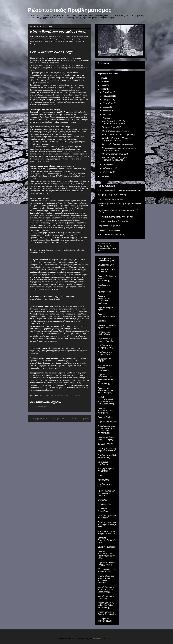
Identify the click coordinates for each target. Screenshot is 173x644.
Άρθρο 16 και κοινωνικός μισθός (111, 235)
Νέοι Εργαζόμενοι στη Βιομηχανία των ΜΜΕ (107, 450)
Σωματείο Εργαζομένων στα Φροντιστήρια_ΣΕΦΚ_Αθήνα (107, 555)
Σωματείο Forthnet (105, 417)
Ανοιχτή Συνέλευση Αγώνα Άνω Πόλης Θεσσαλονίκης (106, 605)
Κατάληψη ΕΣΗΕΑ (105, 444)
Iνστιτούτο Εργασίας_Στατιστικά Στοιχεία (106, 540)
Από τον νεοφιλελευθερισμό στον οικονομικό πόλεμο (119, 190)
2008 (103, 89)
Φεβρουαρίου (109, 168)
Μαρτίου (107, 164)
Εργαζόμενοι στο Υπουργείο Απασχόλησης (105, 368)
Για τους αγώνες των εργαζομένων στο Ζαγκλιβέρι (106, 493)
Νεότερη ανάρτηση (39, 419)
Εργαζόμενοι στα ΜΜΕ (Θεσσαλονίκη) (107, 456)
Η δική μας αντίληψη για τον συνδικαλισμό (115, 217)
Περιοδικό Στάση (104, 504)
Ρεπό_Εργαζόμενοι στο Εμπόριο (106, 470)
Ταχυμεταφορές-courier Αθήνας (104, 333)
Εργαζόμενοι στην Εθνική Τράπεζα (105, 353)
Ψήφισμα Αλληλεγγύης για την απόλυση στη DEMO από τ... (119, 149)
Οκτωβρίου (108, 100)
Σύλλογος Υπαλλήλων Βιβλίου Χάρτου (107, 326)
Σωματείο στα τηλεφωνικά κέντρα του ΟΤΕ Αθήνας (105, 390)
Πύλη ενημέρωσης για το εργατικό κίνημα (107, 570)
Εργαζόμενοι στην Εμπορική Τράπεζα (106, 346)
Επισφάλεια (102, 500)
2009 (103, 85)
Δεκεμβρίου (108, 92)
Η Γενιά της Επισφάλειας (103, 510)
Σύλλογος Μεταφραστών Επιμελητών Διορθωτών (104, 299)
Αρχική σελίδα (58, 419)
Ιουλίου (106, 107)
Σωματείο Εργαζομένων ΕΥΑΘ (106, 315)
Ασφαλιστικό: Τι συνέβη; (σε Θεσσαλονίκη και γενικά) (114, 122)
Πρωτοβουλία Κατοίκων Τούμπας (105, 620)
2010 (103, 82)
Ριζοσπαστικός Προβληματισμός (70, 10)
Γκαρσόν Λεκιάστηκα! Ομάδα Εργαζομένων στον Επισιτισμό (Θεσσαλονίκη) (107, 429)
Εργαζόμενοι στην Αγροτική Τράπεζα (105, 340)
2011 (103, 78)
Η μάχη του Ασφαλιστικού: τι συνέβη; (113, 221)
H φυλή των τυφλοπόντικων (109, 230)
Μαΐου (106, 114)
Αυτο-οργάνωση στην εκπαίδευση (107, 270)
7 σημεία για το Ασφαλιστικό (109, 226)
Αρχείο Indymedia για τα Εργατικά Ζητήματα (107, 532)
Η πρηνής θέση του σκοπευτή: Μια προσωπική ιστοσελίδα (106, 579)
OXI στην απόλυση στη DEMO (115, 154)
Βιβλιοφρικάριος (104, 292)
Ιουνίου (106, 111)
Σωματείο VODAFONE (107, 422)
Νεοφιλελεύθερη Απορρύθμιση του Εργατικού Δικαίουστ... (117, 139)
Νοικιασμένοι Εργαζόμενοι (103, 463)
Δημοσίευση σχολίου (41, 407)
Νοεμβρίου (108, 96)
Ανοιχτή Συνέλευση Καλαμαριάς (106, 597)
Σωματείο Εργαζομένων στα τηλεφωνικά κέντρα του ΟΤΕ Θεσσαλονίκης (105, 379)
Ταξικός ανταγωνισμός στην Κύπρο (107, 517)
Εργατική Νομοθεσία (106, 547)
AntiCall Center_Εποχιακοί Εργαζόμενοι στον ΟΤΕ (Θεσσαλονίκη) (106, 400)
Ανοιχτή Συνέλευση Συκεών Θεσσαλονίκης (107, 613)
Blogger (112, 639)
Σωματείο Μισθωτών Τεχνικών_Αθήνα (106, 564)
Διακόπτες (102, 321)
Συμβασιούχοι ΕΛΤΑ (106, 265)
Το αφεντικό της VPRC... (113, 127)
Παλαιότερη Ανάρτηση (79, 419)
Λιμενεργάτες (103, 480)
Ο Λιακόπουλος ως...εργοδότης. (116, 131)
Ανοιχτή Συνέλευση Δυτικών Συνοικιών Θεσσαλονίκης (106, 589)
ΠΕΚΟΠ (101, 475)
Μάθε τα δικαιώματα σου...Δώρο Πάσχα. (119, 135)
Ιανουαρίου (108, 172)
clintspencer (97, 639)
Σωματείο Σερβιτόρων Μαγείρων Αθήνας (107, 438)
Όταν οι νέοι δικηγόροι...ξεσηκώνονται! (118, 144)
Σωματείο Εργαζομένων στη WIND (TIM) (105, 411)
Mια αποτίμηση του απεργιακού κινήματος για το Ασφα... (115, 159)
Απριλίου (107, 118)
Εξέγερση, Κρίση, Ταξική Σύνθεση (112, 195)
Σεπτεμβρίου (108, 103)
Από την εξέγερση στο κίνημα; (110, 199)
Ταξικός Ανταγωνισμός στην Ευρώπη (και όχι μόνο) (107, 524)
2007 (103, 177)
